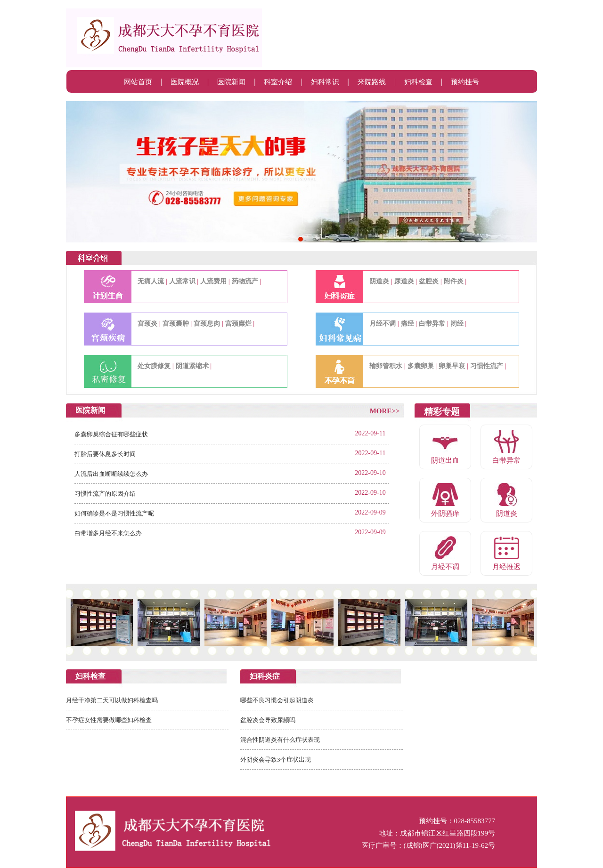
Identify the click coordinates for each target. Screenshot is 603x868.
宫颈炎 (147, 324)
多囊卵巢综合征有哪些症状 (111, 434)
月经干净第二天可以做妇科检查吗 (112, 700)
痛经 (407, 324)
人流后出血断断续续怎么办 (111, 474)
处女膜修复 (154, 366)
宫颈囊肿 (176, 324)
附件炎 (454, 281)
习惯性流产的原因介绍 (105, 494)
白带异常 (432, 324)
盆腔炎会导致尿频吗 (268, 720)
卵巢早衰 (452, 366)
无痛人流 (151, 281)
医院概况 (185, 82)
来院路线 (372, 82)
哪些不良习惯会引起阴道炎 (277, 700)
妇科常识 (325, 82)
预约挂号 (465, 82)
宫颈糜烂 (238, 324)
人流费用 (213, 281)
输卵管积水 (386, 366)
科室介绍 (278, 82)
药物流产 (245, 281)
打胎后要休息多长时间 (105, 454)
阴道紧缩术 (192, 366)
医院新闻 (231, 82)
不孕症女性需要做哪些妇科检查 (109, 720)
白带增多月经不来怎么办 (108, 533)
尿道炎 (404, 281)
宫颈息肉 (207, 324)
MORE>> (385, 411)
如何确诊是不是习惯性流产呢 (114, 513)
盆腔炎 (429, 281)
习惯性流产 (487, 366)
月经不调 (383, 324)
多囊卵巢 (421, 366)
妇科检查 (418, 82)
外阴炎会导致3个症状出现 (276, 759)
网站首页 (138, 82)
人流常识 (182, 281)
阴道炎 (379, 281)
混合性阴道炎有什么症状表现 (280, 740)
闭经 (457, 324)
